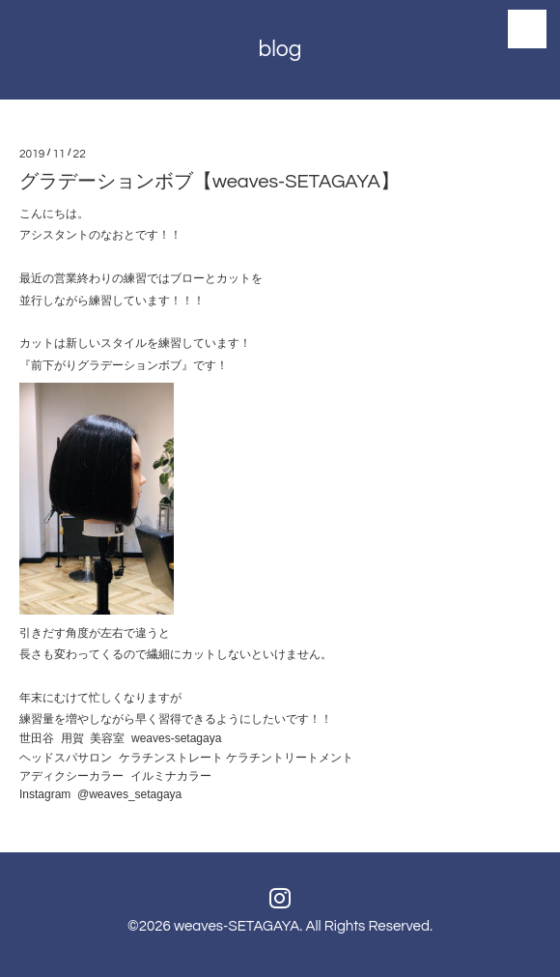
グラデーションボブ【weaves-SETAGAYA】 (210, 182)
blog (280, 49)
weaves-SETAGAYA (237, 926)
